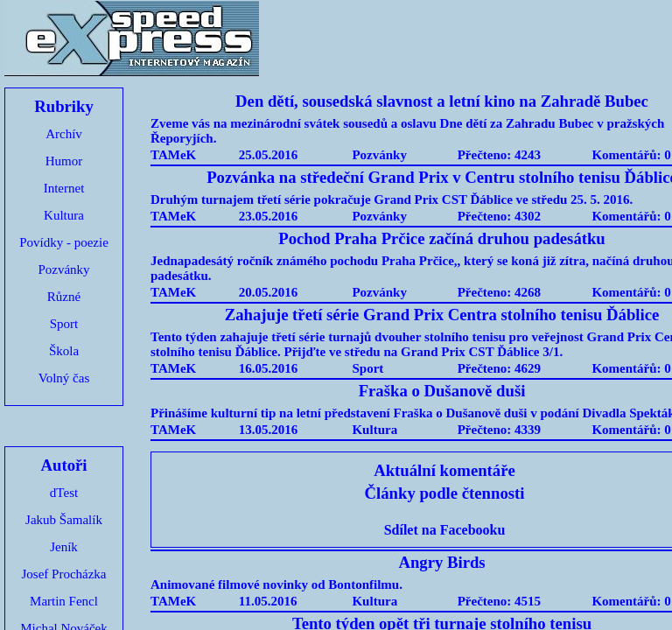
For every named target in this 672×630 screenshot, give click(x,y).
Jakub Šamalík (64, 520)
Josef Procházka (63, 574)
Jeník (64, 547)
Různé (64, 297)
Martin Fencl (64, 601)
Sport (64, 324)
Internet (64, 188)
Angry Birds (441, 562)
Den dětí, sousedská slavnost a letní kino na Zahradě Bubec (442, 101)
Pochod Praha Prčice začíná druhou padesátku (442, 238)
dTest (64, 493)
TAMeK (173, 155)
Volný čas (64, 378)
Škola (64, 351)
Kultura (64, 215)
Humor (64, 161)
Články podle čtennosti (445, 493)
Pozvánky (63, 269)
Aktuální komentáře (444, 470)
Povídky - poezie (64, 242)
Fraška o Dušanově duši (442, 391)
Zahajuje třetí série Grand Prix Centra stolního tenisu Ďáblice (442, 315)
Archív (64, 134)
